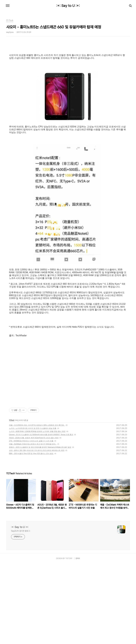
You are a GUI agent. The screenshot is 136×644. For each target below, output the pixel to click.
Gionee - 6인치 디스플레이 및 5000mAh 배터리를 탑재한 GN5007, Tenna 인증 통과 (41, 515)
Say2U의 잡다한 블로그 (21, 611)
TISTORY (69, 639)
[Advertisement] (68, 71)
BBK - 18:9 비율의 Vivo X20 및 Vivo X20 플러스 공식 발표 (31, 534)
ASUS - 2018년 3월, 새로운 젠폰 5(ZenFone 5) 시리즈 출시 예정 (34, 518)
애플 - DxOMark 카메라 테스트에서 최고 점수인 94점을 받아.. (33, 524)
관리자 (78, 639)
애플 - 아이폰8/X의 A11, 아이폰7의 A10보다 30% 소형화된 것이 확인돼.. (37, 505)
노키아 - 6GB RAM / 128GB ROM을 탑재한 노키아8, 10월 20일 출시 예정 (37, 512)
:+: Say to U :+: (68, 6)
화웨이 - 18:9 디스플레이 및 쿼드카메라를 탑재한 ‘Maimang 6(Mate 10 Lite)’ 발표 (40, 527)
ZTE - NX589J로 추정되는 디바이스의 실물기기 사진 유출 (31, 521)
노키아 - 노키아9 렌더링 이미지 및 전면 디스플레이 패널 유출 (33, 509)
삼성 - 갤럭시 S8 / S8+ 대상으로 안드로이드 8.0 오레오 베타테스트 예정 (37, 531)
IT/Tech (12, 501)
